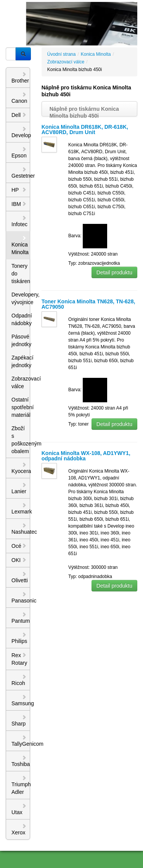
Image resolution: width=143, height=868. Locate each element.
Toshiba (21, 761)
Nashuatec (21, 529)
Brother (20, 78)
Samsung (21, 700)
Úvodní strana (62, 54)
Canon (19, 98)
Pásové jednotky (21, 340)
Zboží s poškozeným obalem (21, 440)
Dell (19, 115)
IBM (19, 204)
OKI (19, 560)
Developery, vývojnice (21, 298)
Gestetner (21, 173)
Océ (19, 546)
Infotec (19, 221)
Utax (19, 809)
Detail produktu (114, 272)
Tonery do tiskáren (21, 274)
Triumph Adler (21, 785)
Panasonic (21, 598)
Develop (21, 132)
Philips (19, 638)
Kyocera (21, 468)
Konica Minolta (20, 245)
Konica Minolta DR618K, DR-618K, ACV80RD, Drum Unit (85, 130)
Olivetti (20, 577)
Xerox (19, 829)
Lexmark (21, 508)
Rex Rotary (19, 659)
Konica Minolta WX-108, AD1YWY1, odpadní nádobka (86, 456)
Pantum (21, 618)
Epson (19, 152)
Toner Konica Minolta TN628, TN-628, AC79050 (88, 304)
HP (19, 190)
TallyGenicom (21, 741)
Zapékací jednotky (21, 361)
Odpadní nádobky (21, 319)
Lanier (19, 488)
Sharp (19, 721)
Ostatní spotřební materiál (21, 407)
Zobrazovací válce (21, 382)
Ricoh (19, 680)
